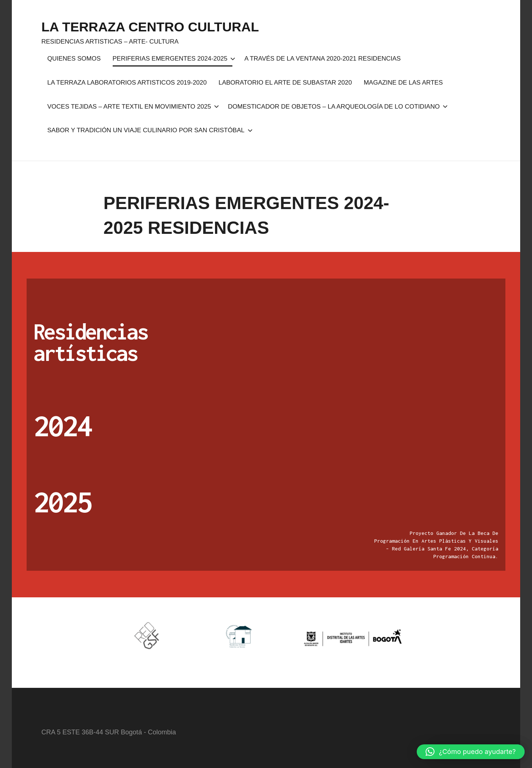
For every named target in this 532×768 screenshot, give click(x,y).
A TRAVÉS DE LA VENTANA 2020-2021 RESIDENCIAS (322, 59)
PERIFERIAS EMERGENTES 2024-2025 (173, 59)
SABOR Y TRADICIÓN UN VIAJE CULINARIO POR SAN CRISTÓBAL (149, 130)
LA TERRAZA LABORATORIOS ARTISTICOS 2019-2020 (127, 83)
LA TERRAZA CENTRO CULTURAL (151, 27)
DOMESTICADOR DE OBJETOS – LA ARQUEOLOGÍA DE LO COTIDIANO (336, 107)
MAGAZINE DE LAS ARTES (403, 83)
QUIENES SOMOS (74, 59)
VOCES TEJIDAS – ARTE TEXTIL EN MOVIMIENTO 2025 (132, 107)
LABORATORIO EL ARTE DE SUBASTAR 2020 (285, 83)
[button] (471, 752)
